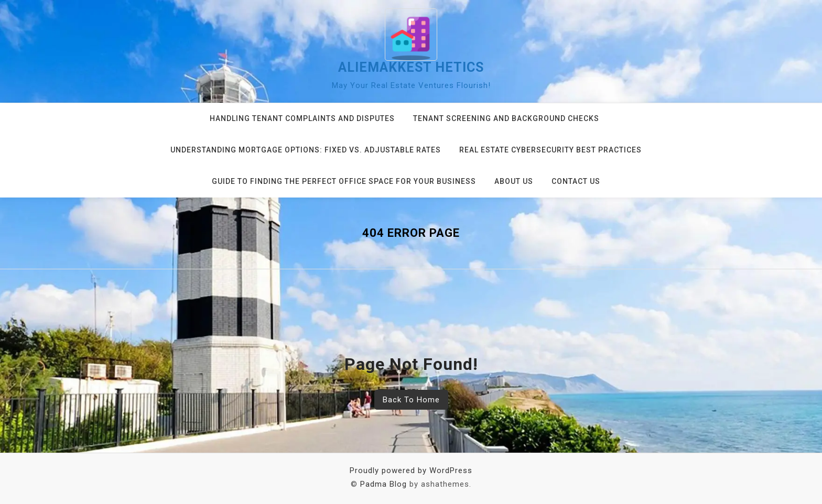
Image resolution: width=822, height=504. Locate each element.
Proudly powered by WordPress (411, 470)
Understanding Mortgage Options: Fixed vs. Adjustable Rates (306, 150)
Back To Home (411, 400)
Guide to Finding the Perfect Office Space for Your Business (344, 181)
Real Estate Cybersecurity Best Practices (550, 150)
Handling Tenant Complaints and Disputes (302, 118)
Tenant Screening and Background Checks (506, 118)
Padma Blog (383, 484)
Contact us (576, 181)
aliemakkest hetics (411, 67)
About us (514, 181)
